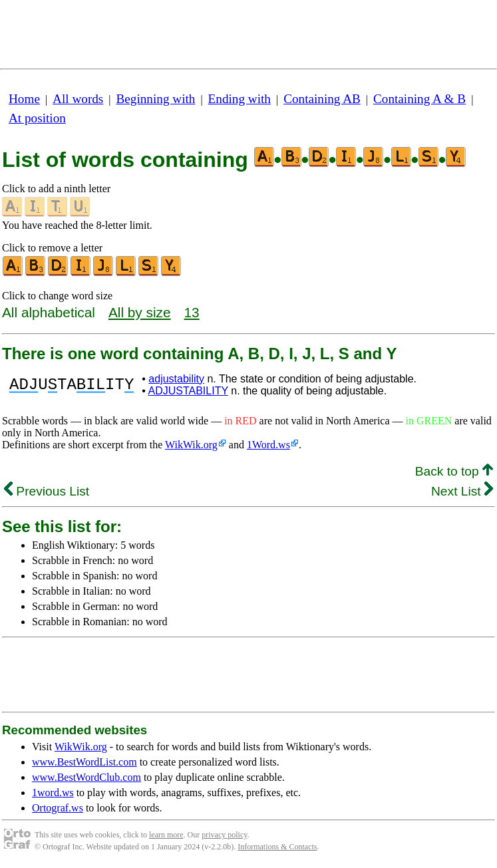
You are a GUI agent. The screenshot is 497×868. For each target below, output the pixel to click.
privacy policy (224, 835)
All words (78, 99)
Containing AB (322, 99)
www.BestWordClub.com (86, 777)
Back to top (454, 471)
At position (37, 118)
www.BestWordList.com (84, 762)
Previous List (47, 491)
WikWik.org (191, 445)
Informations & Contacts (277, 847)
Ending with (240, 99)
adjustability (176, 379)
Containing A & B (419, 99)
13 (192, 312)
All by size (140, 312)
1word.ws (53, 793)
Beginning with (156, 99)
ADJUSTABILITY (188, 391)
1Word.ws (268, 445)
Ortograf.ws (58, 808)
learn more (166, 835)
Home (24, 99)
